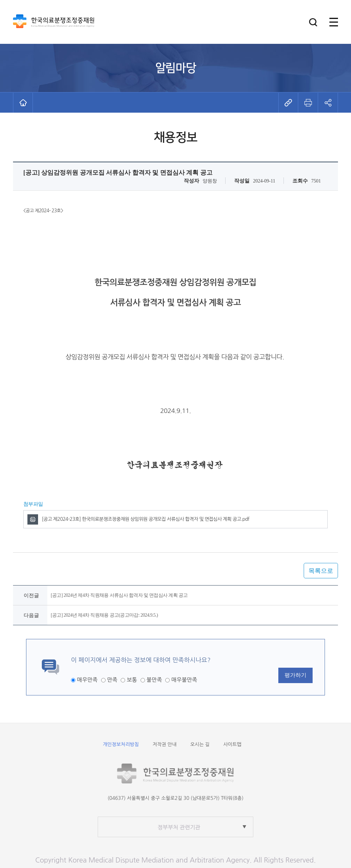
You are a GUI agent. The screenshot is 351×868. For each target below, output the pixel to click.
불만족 (154, 680)
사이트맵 (232, 744)
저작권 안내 (165, 744)
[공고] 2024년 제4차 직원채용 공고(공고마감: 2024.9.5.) (104, 615)
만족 (112, 680)
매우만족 (87, 680)
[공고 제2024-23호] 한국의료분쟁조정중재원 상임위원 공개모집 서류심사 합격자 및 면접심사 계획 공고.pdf (146, 519)
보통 (132, 680)
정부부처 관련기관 (179, 827)
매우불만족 (184, 680)
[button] (313, 22)
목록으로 (321, 571)
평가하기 (295, 675)
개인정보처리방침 (121, 744)
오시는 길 (200, 744)
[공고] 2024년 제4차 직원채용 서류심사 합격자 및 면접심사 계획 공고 (119, 595)
